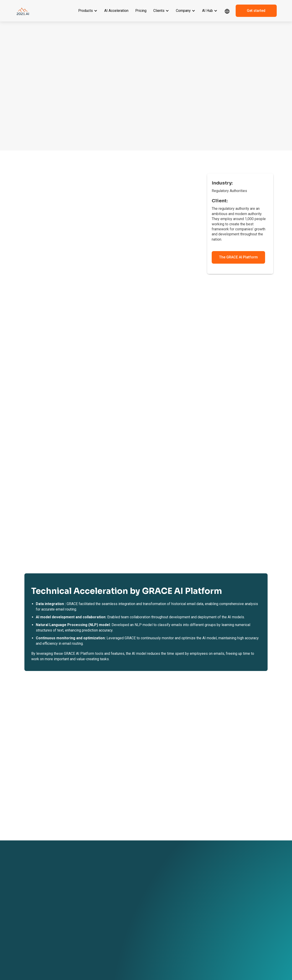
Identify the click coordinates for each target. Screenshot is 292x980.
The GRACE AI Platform (238, 257)
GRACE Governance (62, 905)
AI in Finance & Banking (111, 920)
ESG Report (150, 933)
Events (188, 892)
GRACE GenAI (58, 899)
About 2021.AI (152, 892)
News (187, 899)
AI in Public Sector (108, 952)
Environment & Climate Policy (158, 947)
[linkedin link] (227, 929)
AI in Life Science (107, 939)
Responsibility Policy (156, 939)
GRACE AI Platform (61, 892)
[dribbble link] (236, 929)
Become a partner (155, 899)
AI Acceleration (116, 11)
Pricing (141, 11)
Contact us (150, 905)
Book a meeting (153, 911)
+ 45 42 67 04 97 (235, 905)
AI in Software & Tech (109, 926)
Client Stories (105, 892)
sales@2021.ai (234, 915)
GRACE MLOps (58, 911)
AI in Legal (103, 913)
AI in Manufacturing (109, 933)
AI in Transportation (109, 945)
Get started (256, 11)
